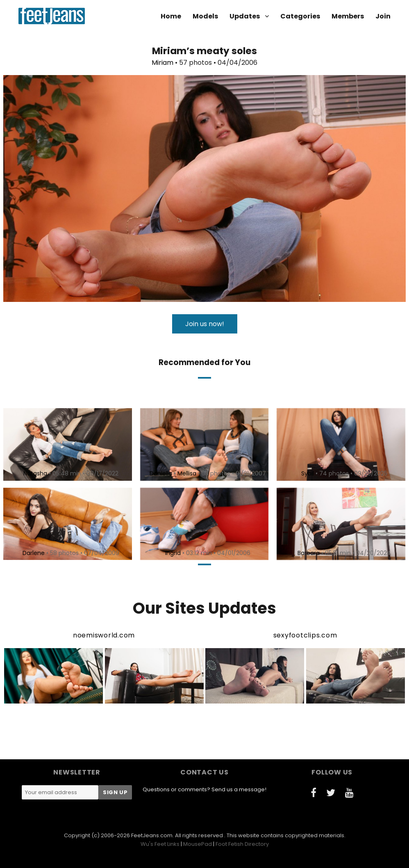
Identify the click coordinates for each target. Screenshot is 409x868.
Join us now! (205, 324)
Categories (300, 16)
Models (205, 16)
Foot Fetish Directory (242, 844)
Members (348, 16)
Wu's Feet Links (160, 844)
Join (383, 16)
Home (171, 16)
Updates (245, 16)
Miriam (162, 63)
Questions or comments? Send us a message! (204, 789)
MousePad (198, 844)
